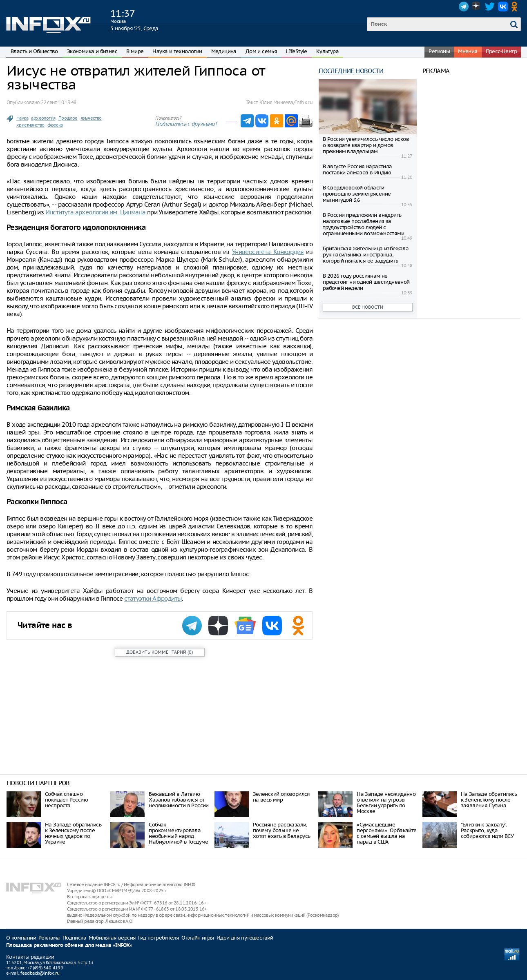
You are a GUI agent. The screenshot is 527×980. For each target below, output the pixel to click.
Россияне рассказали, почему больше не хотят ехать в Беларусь (282, 830)
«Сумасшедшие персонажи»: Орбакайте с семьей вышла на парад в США (386, 833)
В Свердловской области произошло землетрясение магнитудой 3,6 (357, 194)
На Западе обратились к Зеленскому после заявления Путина (489, 800)
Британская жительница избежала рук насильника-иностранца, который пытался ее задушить (366, 255)
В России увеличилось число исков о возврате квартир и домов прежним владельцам (366, 145)
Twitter (490, 7)
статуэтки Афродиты (153, 598)
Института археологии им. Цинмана (96, 212)
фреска (55, 125)
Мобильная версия (112, 938)
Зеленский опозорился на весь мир (281, 797)
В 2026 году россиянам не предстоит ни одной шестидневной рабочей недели (366, 282)
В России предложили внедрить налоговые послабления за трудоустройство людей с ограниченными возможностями (363, 224)
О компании (21, 938)
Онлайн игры (198, 938)
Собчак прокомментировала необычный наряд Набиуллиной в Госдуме (178, 833)
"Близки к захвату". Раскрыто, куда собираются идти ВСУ (487, 830)
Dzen (477, 7)
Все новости (368, 307)
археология (43, 118)
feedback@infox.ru (40, 973)
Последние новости (351, 71)
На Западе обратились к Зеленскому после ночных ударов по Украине (73, 833)
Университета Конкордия (268, 252)
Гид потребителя (159, 938)
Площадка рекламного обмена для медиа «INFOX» (69, 945)
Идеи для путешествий (245, 938)
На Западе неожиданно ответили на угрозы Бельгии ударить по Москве (386, 803)
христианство (30, 125)
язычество (91, 118)
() (160, 652)
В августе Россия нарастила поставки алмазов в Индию (357, 169)
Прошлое (68, 118)
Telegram (464, 7)
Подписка (74, 938)
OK (516, 7)
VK (503, 7)
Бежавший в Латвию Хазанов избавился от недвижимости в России (179, 800)
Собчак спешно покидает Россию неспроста (66, 800)
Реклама (49, 938)
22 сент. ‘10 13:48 (58, 102)
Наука (22, 118)
